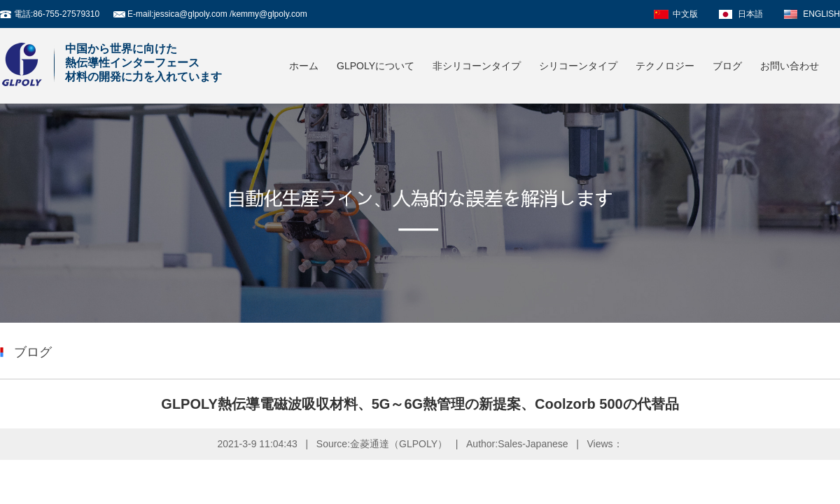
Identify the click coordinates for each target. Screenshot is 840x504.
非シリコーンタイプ (477, 66)
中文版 (685, 14)
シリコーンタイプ (578, 66)
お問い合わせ (790, 66)
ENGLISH (821, 14)
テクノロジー (665, 66)
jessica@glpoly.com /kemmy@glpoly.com (230, 14)
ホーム (304, 66)
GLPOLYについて (376, 66)
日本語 (750, 14)
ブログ (727, 66)
